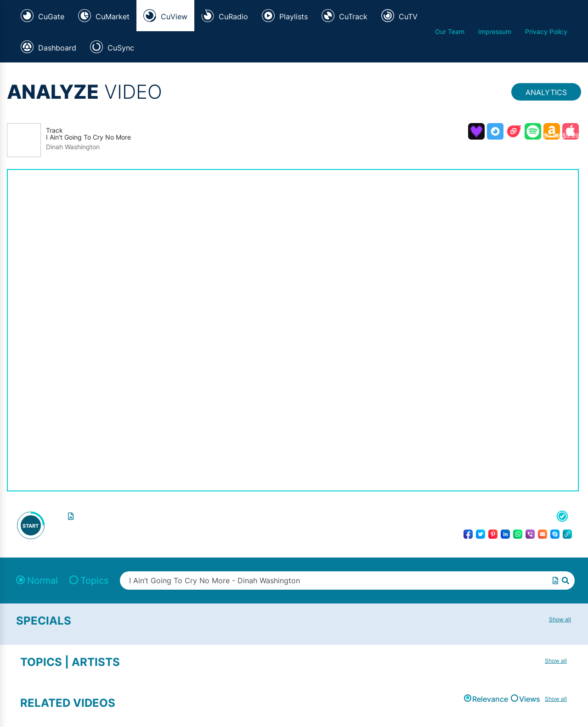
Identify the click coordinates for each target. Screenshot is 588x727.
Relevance (490, 699)
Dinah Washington (73, 147)
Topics (94, 580)
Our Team (450, 31)
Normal (42, 580)
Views (530, 699)
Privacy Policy (546, 31)
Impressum (495, 31)
